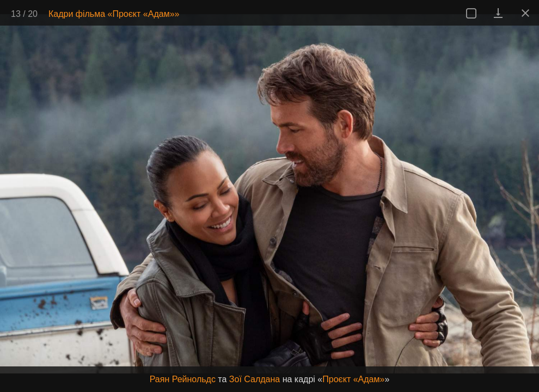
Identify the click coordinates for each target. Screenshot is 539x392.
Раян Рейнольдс (183, 379)
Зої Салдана (255, 379)
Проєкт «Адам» (353, 379)
